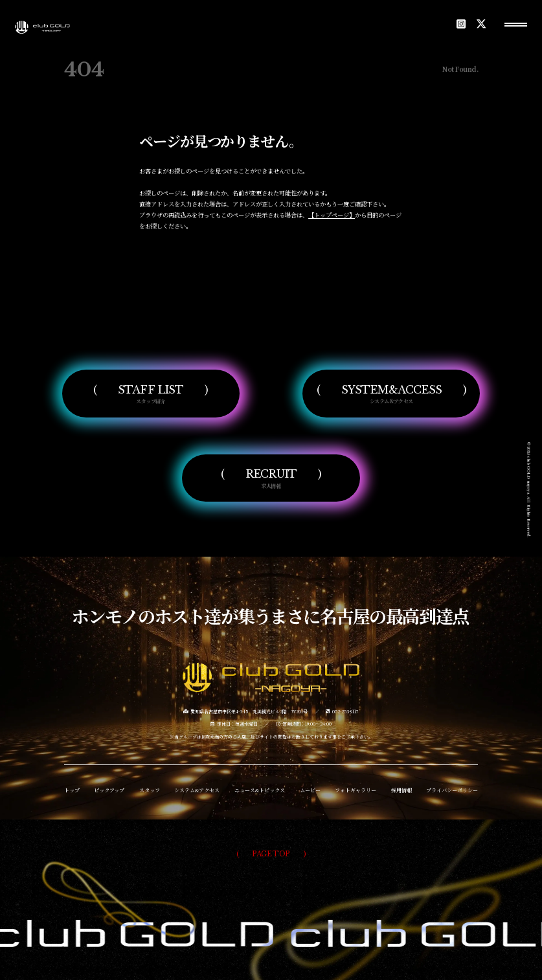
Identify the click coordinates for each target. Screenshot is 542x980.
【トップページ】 (332, 215)
